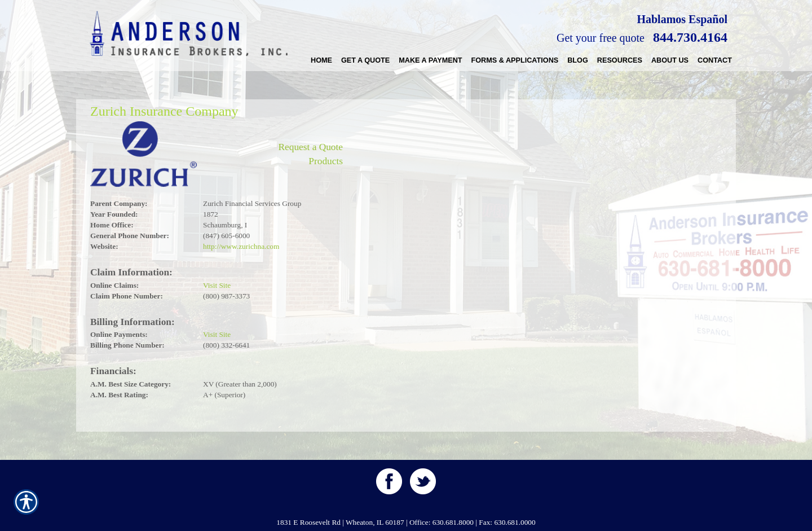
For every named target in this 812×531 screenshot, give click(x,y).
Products (326, 161)
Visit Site (217, 285)
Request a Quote (310, 147)
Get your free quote (601, 38)
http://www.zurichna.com (241, 246)
